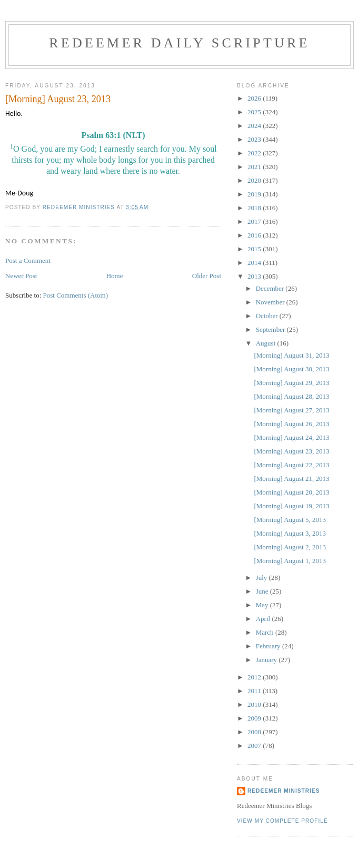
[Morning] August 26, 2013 (291, 424)
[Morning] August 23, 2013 (291, 451)
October (268, 316)
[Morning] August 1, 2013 (290, 561)
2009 (255, 718)
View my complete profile (282, 821)
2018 (255, 208)
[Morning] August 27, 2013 (291, 410)
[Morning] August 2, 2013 (290, 547)
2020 (255, 180)
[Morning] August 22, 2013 (291, 465)
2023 (255, 139)
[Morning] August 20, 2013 (291, 492)
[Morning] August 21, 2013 (291, 479)
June (263, 591)
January (267, 660)
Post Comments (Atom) (76, 295)
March (266, 632)
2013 (255, 276)
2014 (255, 263)
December (271, 288)
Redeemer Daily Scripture (179, 43)
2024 (255, 126)
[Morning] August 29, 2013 (291, 383)
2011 (255, 691)
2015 (255, 249)
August (267, 343)
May (263, 605)
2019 (255, 194)
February (269, 646)
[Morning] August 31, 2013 (291, 355)
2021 (255, 167)
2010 (255, 704)
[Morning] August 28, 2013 (291, 396)
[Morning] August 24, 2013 (291, 437)
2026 (255, 98)
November (271, 302)
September (271, 329)
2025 (255, 112)
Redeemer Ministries (284, 791)
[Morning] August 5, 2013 (290, 520)
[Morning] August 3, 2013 (290, 533)
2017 (255, 221)
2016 (255, 235)
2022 (255, 153)
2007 (255, 746)
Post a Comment (28, 260)
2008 (255, 732)
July (262, 578)
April (264, 619)
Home (115, 276)
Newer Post (21, 276)
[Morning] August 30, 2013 (291, 369)
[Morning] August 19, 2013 (291, 506)
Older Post (207, 276)
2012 (255, 677)
